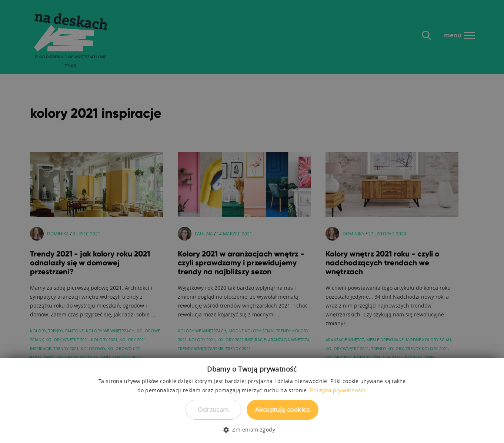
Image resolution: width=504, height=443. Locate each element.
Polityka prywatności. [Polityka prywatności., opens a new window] (338, 390)
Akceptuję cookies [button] (283, 410)
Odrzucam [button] (213, 410)
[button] (252, 430)
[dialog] (252, 221)
